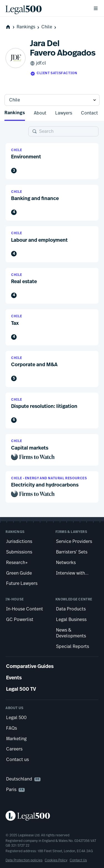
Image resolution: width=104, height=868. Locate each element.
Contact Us (78, 860)
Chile (49, 27)
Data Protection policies (24, 860)
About (40, 113)
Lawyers (64, 113)
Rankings (28, 27)
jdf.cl (38, 63)
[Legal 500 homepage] (52, 816)
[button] (52, 161)
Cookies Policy (56, 860)
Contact (89, 113)
